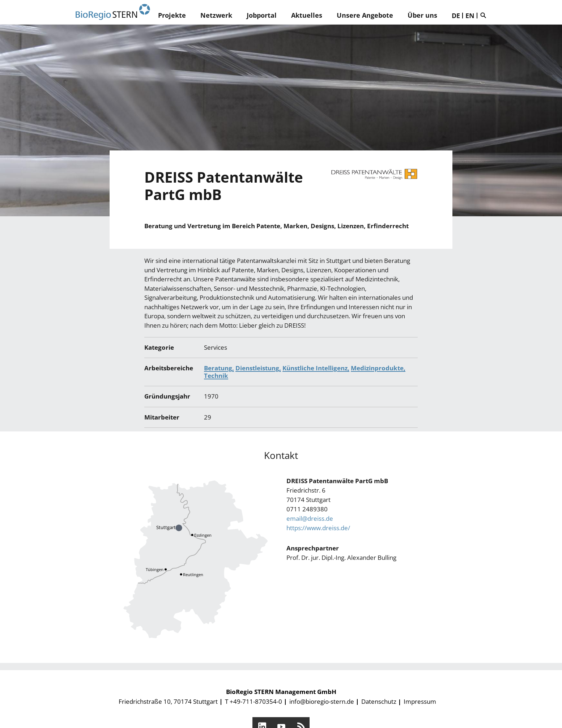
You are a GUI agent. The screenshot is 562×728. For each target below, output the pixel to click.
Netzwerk (216, 15)
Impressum (420, 701)
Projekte (172, 15)
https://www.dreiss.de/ (318, 528)
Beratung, (219, 368)
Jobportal (262, 15)
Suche (485, 15)
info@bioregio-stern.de (322, 701)
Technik (216, 376)
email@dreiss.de (310, 518)
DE (456, 16)
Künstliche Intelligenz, (316, 368)
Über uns (422, 15)
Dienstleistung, (258, 368)
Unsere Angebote (365, 15)
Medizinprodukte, (378, 368)
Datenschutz (379, 701)
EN (470, 16)
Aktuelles (307, 15)
